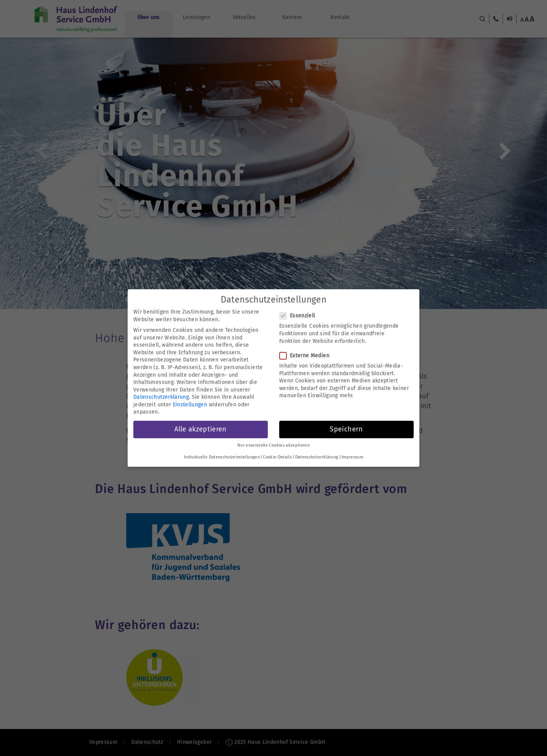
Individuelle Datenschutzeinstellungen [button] (222, 457)
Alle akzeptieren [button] (201, 429)
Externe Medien (307, 356)
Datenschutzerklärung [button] (317, 457)
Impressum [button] (352, 457)
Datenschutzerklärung (161, 397)
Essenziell (300, 316)
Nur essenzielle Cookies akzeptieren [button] (273, 445)
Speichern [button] (346, 429)
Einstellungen (190, 405)
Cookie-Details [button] (277, 457)
